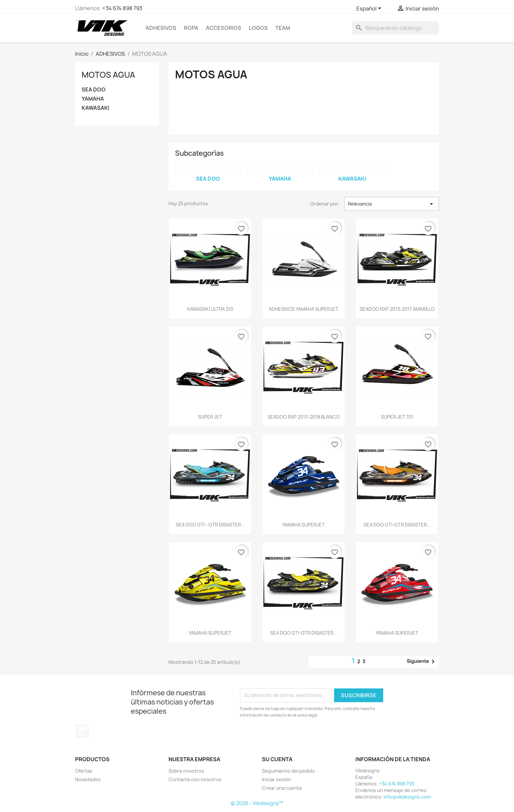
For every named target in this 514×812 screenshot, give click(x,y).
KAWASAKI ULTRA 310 (210, 309)
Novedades (88, 779)
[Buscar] (396, 28)
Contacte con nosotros (195, 779)
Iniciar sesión (277, 779)
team (283, 28)
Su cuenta (277, 759)
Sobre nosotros (186, 771)
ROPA (191, 28)
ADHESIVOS (161, 28)
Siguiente (422, 662)
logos (258, 28)
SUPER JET (210, 417)
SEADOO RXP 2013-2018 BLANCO (304, 417)
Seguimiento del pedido (288, 771)
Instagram (82, 731)
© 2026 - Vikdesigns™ (257, 803)
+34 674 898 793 (122, 8)
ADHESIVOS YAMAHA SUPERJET (304, 309)
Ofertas (84, 771)
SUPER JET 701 (397, 417)
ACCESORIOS (224, 28)
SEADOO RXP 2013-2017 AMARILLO (397, 309)
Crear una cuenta (282, 788)
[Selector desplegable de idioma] (370, 9)
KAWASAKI (95, 108)
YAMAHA (93, 99)
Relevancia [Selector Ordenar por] (392, 204)
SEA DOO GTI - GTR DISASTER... (210, 525)
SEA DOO (94, 90)
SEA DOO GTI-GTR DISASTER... (397, 525)
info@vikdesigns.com (407, 797)
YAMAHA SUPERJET (304, 525)
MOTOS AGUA (108, 75)
